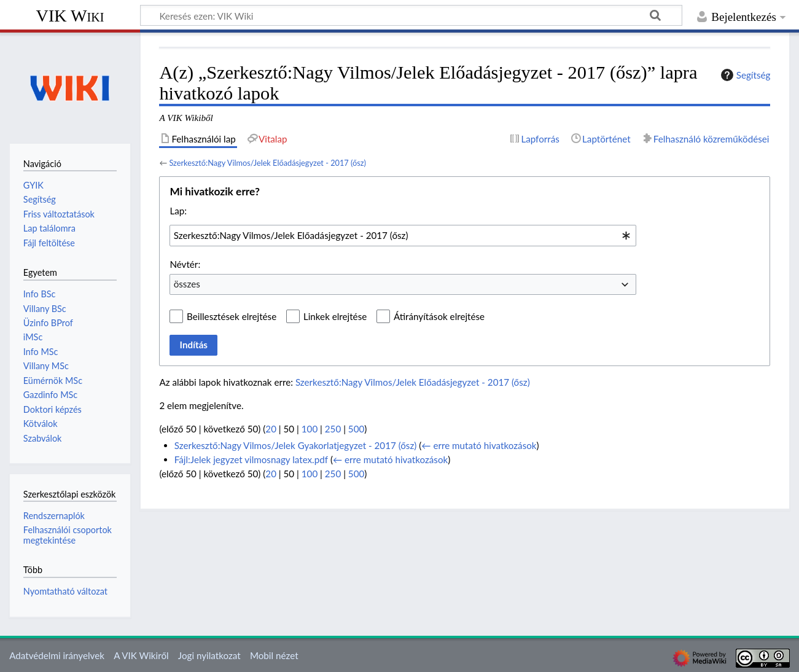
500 (356, 429)
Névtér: (185, 264)
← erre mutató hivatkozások (479, 445)
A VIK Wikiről (141, 655)
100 (310, 429)
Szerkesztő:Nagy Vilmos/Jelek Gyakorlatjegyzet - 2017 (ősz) (296, 445)
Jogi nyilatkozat (209, 655)
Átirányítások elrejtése (439, 316)
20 (271, 429)
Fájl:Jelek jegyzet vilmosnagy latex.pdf (251, 459)
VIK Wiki (70, 16)
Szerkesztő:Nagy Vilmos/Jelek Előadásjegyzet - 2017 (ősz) (267, 163)
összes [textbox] (187, 284)
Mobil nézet (274, 655)
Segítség (744, 75)
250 (333, 429)
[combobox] (403, 235)
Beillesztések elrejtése (232, 316)
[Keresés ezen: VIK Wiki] (411, 15)
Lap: (178, 211)
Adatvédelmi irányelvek (57, 655)
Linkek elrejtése (335, 316)
